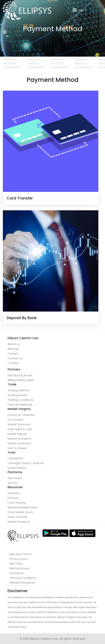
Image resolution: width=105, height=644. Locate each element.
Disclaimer (17, 573)
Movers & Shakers (20, 439)
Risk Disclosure (19, 568)
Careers (13, 354)
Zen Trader (15, 478)
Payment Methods (20, 405)
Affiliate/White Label (21, 380)
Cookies (13, 363)
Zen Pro (13, 483)
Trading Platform (19, 390)
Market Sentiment (19, 443)
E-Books (13, 498)
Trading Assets (18, 395)
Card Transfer (20, 198)
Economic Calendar (21, 415)
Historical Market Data (22, 507)
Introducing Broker (20, 375)
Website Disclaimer (22, 583)
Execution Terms (20, 554)
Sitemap (13, 349)
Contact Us (15, 358)
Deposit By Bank (22, 318)
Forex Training (17, 503)
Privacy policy (19, 559)
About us (14, 344)
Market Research (19, 522)
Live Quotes (15, 420)
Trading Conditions (20, 400)
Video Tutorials (18, 517)
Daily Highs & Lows (20, 429)
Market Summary (19, 424)
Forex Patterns (17, 468)
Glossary (14, 493)
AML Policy (16, 564)
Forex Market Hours (20, 512)
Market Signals (17, 434)
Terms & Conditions (23, 578)
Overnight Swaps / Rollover (26, 463)
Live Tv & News (17, 448)
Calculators (15, 458)
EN (84, 11)
